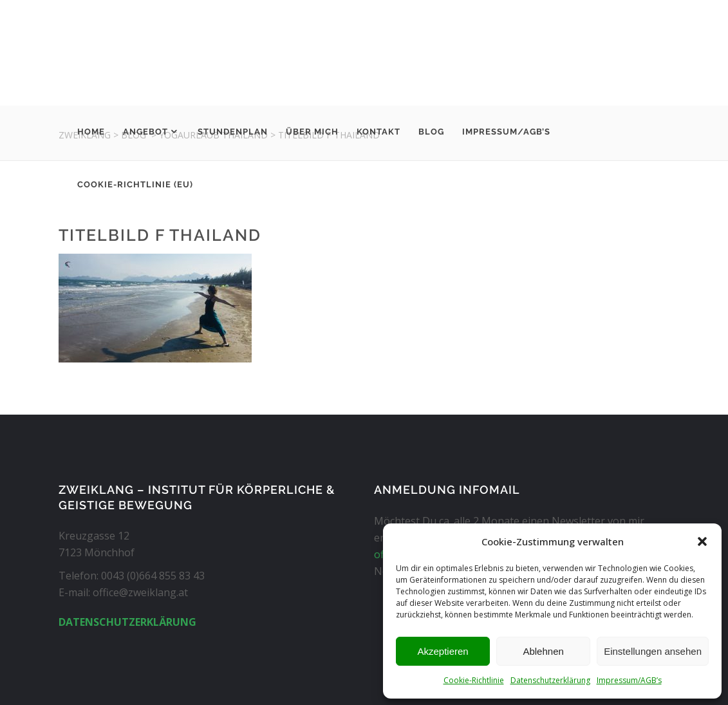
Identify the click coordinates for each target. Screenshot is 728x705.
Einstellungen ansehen (653, 651)
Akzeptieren (443, 651)
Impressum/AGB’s (629, 680)
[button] (702, 541)
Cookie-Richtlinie (474, 680)
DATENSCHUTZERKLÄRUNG (127, 622)
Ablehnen (543, 651)
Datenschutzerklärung (550, 680)
